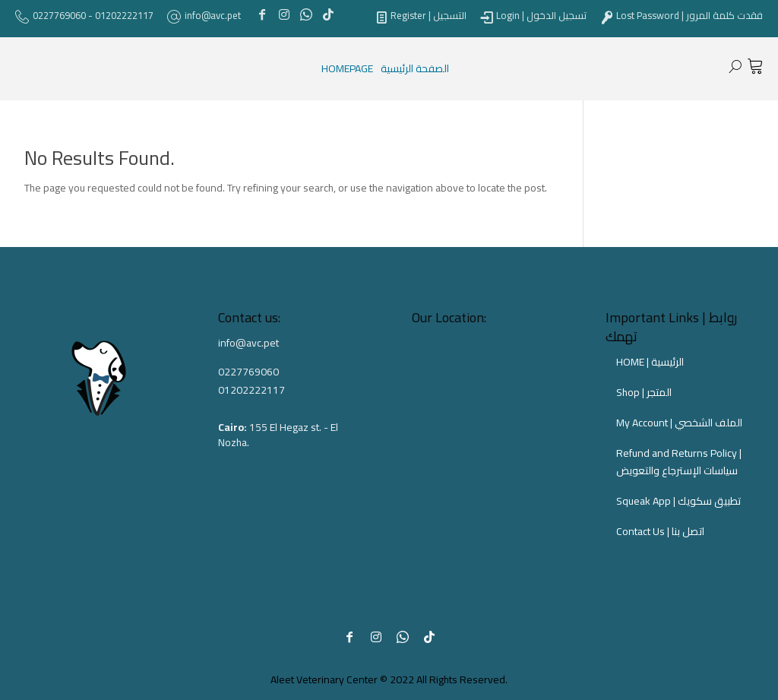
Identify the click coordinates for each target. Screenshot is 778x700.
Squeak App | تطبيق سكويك (678, 501)
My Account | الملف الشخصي (679, 423)
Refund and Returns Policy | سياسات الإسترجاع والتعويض (679, 462)
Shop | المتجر (644, 392)
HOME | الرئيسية (650, 362)
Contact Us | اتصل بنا (660, 531)
